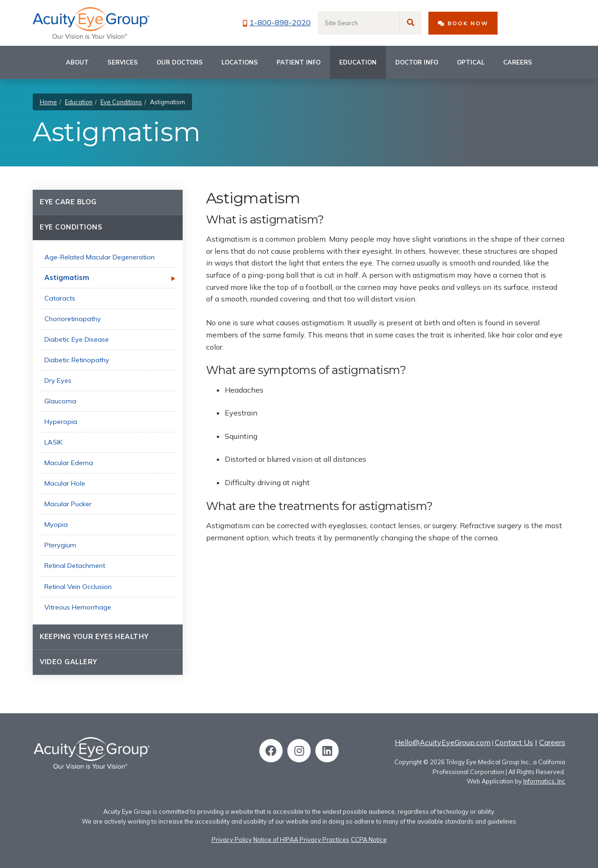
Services (123, 62)
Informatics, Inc (544, 781)
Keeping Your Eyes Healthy (94, 637)
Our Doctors (180, 62)
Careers (518, 62)
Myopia (56, 524)
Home (48, 102)
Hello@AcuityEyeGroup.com (443, 742)
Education (358, 62)
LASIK (53, 442)
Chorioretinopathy (73, 319)
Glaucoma (60, 401)
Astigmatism (67, 278)
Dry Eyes (58, 380)
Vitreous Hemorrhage (78, 607)
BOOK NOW (463, 23)
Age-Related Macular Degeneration (100, 257)
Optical (471, 62)
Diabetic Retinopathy (77, 360)
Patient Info (299, 62)
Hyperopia (61, 422)
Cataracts (60, 298)
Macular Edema (69, 463)
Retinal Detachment (75, 566)
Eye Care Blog (68, 202)
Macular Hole (65, 483)
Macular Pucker (68, 504)
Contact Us (514, 742)
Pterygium (60, 545)
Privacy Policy (232, 839)
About (77, 62)
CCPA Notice (369, 839)
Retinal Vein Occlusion (78, 587)
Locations (240, 62)
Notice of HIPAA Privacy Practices (301, 839)
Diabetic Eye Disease (77, 339)
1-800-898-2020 (277, 22)
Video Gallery (68, 662)
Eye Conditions (121, 102)
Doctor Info (417, 62)
